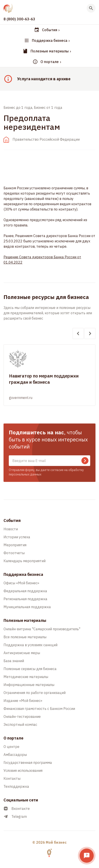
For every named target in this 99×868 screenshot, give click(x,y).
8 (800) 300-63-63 (19, 19)
